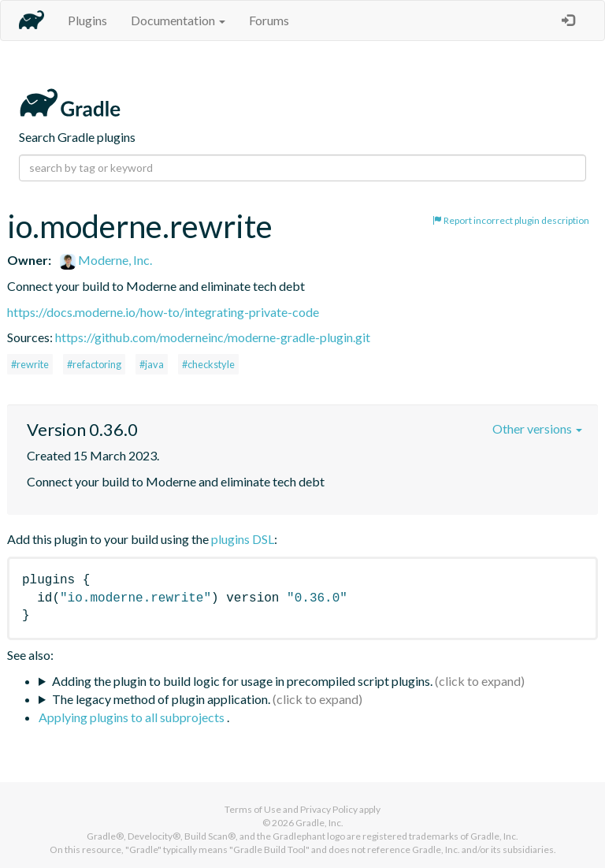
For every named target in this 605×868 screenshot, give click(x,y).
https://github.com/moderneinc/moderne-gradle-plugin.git (213, 337)
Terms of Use (253, 809)
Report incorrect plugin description (511, 220)
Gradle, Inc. (319, 823)
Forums (269, 20)
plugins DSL (243, 539)
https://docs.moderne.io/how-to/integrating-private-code (163, 312)
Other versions (537, 428)
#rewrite (30, 364)
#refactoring (94, 364)
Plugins (87, 20)
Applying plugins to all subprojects (133, 717)
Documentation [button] (178, 20)
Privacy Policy (329, 809)
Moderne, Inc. (106, 260)
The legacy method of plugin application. (161, 699)
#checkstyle (208, 364)
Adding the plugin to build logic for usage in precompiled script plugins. (242, 681)
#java (152, 364)
